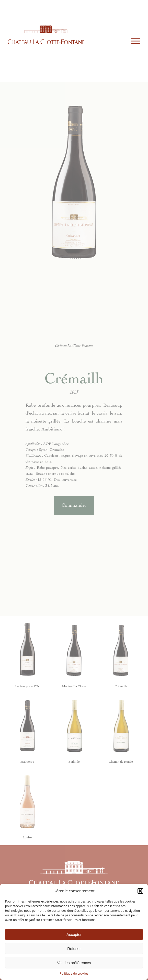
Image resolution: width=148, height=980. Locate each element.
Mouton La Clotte (74, 686)
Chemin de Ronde (121, 762)
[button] (140, 891)
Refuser (74, 949)
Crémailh (121, 686)
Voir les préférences (74, 963)
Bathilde (74, 762)
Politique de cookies (74, 973)
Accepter (74, 934)
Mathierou (27, 762)
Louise (27, 837)
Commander (74, 505)
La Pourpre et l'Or (27, 686)
